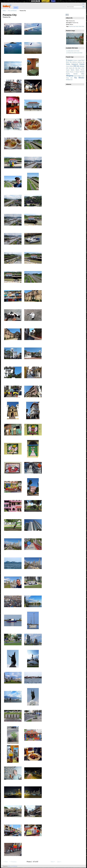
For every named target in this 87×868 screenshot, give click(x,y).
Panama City (72, 26)
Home (16, 8)
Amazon (70, 60)
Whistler (81, 78)
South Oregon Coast (79, 76)
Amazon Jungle (77, 60)
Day (76, 68)
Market (77, 72)
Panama (82, 72)
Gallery (4, 11)
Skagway (70, 76)
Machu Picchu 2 (71, 72)
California (74, 62)
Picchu (68, 74)
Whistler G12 (69, 80)
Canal (77, 26)
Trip (75, 78)
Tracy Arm (69, 78)
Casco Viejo (81, 26)
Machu (73, 70)
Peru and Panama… (13, 11)
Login (83, 4)
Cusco (82, 64)
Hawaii (68, 70)
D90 (75, 66)
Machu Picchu (80, 70)
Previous (13, 862)
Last (59, 862)
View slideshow (67, 15)
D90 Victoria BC (70, 68)
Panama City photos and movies (75, 53)
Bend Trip (69, 62)
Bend (83, 60)
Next (53, 862)
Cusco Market (70, 66)
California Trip (81, 62)
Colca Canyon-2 (72, 64)
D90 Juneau (80, 66)
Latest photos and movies (74, 51)
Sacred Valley (79, 74)
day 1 (80, 68)
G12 (83, 68)
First (5, 862)
